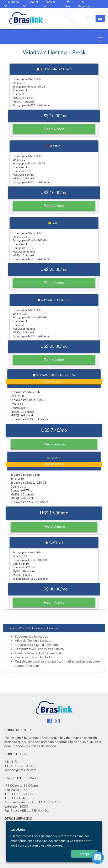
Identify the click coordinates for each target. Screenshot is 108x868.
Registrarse (86, 4)
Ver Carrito (49, 4)
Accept (84, 854)
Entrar (67, 4)
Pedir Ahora (54, 129)
